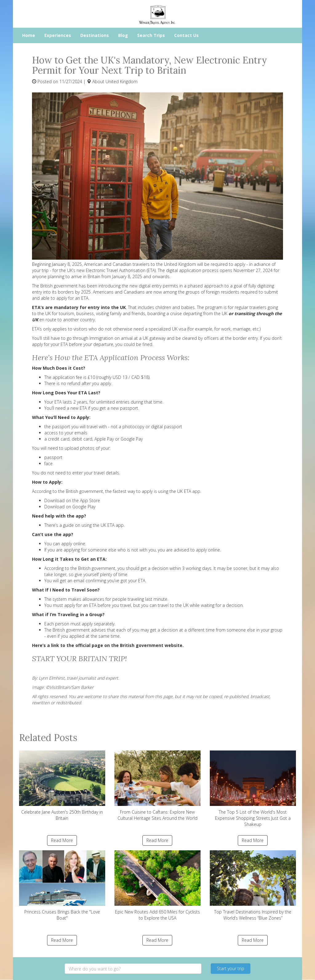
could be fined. (138, 344)
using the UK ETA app (103, 525)
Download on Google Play (70, 507)
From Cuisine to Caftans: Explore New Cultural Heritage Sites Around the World (157, 786)
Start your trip (231, 968)
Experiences (58, 35)
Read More (62, 840)
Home (29, 35)
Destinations (95, 35)
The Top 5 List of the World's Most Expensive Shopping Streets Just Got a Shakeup (253, 789)
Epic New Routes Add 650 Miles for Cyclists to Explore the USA (157, 886)
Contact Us (186, 35)
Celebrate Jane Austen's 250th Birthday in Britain (62, 786)
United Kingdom (122, 81)
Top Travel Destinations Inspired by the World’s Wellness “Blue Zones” (253, 886)
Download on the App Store (72, 500)
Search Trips (151, 35)
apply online (73, 544)
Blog (123, 35)
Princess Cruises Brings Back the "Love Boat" (62, 886)
